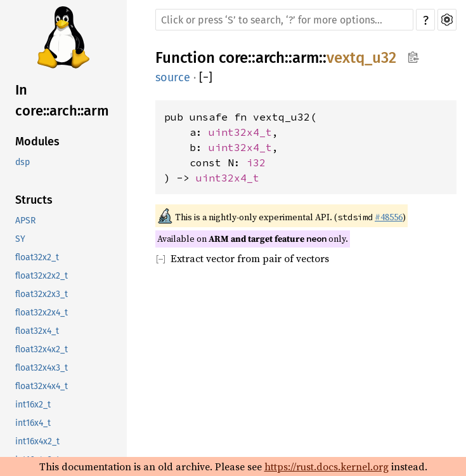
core (233, 58)
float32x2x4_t (42, 313)
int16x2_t (33, 405)
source (173, 77)
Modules (37, 142)
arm (306, 58)
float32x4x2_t (42, 349)
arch (270, 58)
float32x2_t (37, 257)
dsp (23, 162)
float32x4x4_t (42, 386)
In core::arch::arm (62, 100)
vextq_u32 (361, 58)
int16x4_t (33, 423)
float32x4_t (37, 331)
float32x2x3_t (42, 294)
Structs (34, 200)
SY (20, 239)
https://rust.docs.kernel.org (327, 466)
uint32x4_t (240, 132)
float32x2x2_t (42, 276)
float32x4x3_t (42, 368)
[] (206, 77)
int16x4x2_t (37, 441)
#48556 (389, 217)
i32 (256, 162)
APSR (25, 221)
